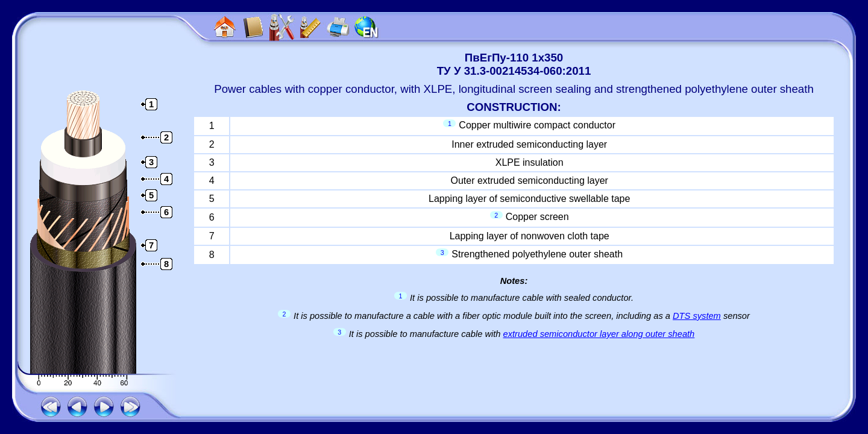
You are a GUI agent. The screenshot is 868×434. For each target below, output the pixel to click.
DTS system (697, 316)
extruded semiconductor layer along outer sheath (599, 334)
